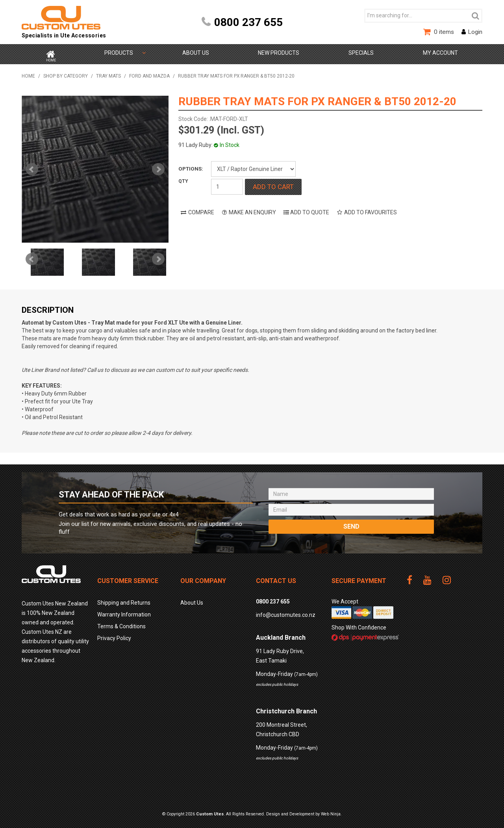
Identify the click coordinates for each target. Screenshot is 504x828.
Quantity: (194, 184)
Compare (201, 210)
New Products (279, 53)
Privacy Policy (114, 635)
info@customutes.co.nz (286, 612)
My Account (440, 53)
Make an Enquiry (252, 210)
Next (158, 256)
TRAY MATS (108, 73)
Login (475, 32)
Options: (191, 166)
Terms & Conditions (121, 624)
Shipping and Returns (124, 600)
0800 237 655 (248, 22)
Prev (32, 256)
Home (50, 53)
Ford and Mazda (149, 73)
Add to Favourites (371, 210)
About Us (195, 53)
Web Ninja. (331, 811)
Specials (361, 53)
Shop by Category (119, 53)
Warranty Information (124, 612)
